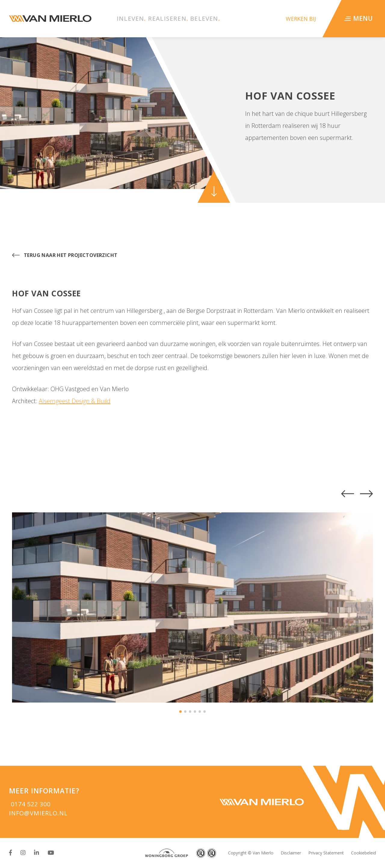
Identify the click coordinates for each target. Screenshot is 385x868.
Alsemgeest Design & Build (75, 401)
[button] (348, 494)
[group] (192, 607)
